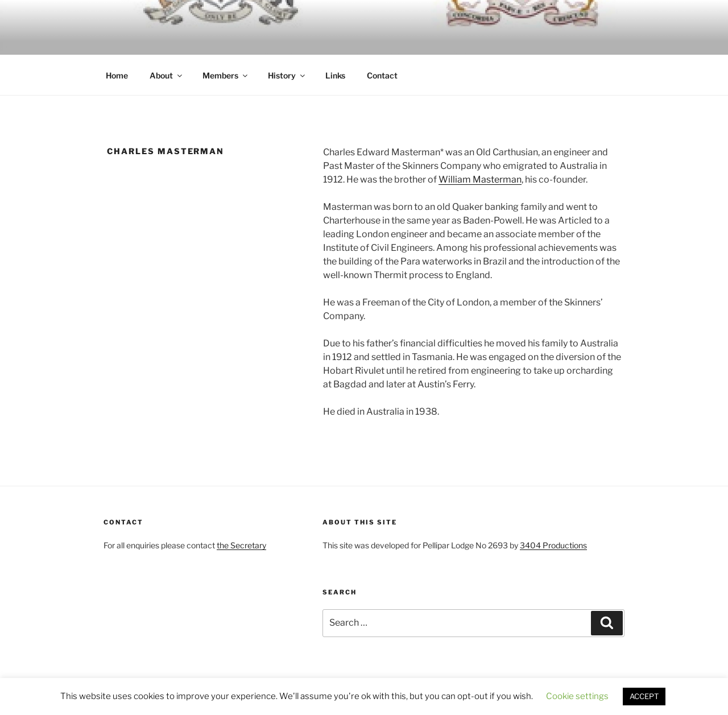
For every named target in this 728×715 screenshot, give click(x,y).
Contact (382, 75)
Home (117, 75)
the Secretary (241, 545)
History (287, 75)
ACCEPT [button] (644, 696)
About (167, 75)
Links (335, 75)
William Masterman (480, 179)
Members (226, 75)
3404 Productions (553, 545)
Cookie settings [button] (577, 696)
